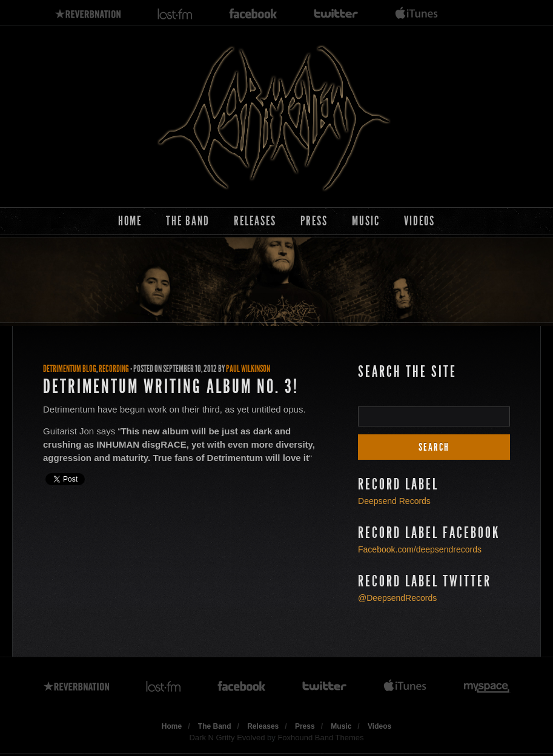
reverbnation (88, 14)
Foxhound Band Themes (320, 738)
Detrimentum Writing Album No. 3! (171, 386)
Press (314, 221)
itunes (417, 14)
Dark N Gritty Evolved (227, 738)
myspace (487, 687)
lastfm (175, 14)
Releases (255, 221)
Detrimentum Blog (70, 369)
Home (130, 221)
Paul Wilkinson (248, 369)
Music (366, 221)
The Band (188, 221)
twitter (336, 14)
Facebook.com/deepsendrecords (420, 549)
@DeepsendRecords (397, 598)
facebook (253, 14)
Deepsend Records (394, 501)
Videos (419, 221)
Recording (114, 369)
